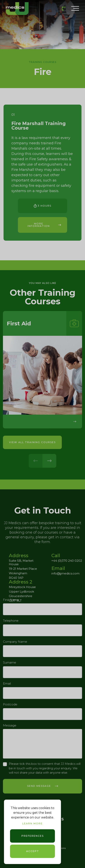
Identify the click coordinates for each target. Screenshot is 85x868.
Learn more (32, 823)
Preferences (33, 836)
